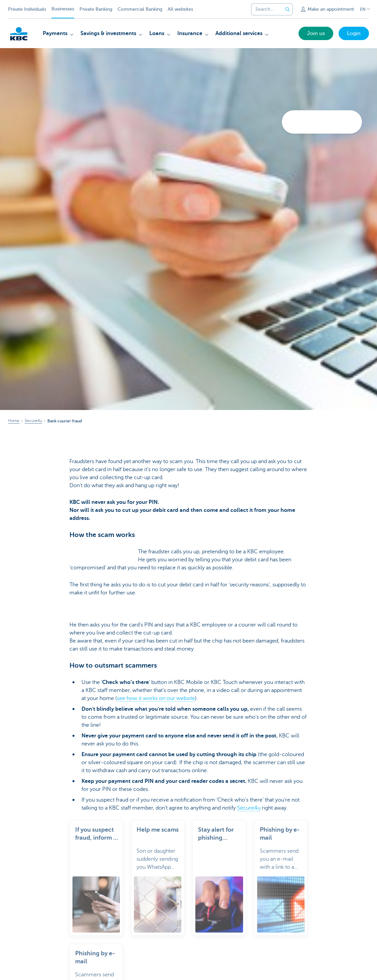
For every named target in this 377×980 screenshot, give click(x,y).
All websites (180, 9)
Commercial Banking (140, 9)
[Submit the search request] (288, 9)
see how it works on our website (156, 698)
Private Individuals (27, 9)
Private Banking (96, 9)
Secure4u (249, 808)
